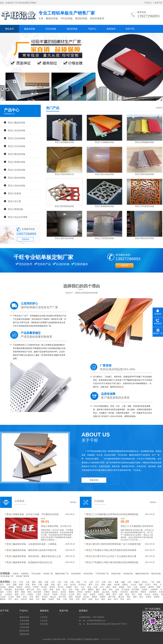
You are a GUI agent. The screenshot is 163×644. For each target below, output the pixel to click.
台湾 (66, 585)
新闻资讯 (111, 29)
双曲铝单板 (116, 574)
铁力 (23, 594)
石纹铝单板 (24, 624)
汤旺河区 (134, 592)
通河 (108, 587)
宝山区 (11, 597)
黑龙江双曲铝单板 (17, 162)
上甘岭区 (8, 594)
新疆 (46, 585)
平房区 (36, 587)
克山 (64, 589)
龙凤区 (145, 589)
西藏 (15, 585)
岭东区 (156, 594)
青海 (34, 585)
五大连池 (125, 589)
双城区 (122, 587)
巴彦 (95, 587)
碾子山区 (31, 589)
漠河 (129, 599)
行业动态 (44, 621)
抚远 (127, 594)
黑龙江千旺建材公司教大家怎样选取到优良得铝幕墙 (111, 550)
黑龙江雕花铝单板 (17, 154)
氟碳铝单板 (30, 29)
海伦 (109, 599)
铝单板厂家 (48, 574)
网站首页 (10, 29)
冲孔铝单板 (51, 29)
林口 (17, 599)
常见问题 (44, 624)
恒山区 (86, 597)
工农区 (38, 594)
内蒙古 (137, 582)
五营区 (115, 592)
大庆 (97, 585)
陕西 (21, 585)
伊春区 (47, 592)
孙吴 (111, 589)
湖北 (78, 582)
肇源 (23, 592)
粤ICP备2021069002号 (111, 639)
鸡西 (141, 585)
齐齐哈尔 (82, 585)
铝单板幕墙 (76, 574)
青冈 (71, 599)
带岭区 (143, 592)
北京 (15, 582)
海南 (159, 582)
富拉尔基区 (19, 589)
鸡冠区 (78, 597)
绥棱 (90, 599)
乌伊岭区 (153, 592)
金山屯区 (106, 592)
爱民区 (3, 599)
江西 (66, 582)
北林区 (51, 599)
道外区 (28, 587)
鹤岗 (109, 585)
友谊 (25, 597)
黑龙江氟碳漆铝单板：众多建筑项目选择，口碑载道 (32, 544)
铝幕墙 (16, 574)
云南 (72, 582)
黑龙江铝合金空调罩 (18, 217)
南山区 (47, 594)
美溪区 (96, 592)
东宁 (10, 599)
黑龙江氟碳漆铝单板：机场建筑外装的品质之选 (29, 562)
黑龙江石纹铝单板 (17, 138)
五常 (136, 587)
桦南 (108, 594)
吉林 (104, 582)
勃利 (71, 597)
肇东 (103, 599)
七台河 (133, 585)
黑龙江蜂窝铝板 (15, 209)
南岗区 (19, 587)
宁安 (37, 599)
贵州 (8, 585)
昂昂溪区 (8, 589)
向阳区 (30, 594)
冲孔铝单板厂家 (7, 576)
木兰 (102, 587)
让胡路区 (154, 589)
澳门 (59, 585)
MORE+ (160, 108)
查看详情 (94, 480)
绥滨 (85, 594)
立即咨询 (25, 239)
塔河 (122, 599)
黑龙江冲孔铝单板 (17, 146)
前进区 (93, 594)
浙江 (110, 582)
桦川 (115, 594)
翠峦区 (80, 592)
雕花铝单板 (156, 574)
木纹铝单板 (88, 574)
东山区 (63, 594)
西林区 (72, 592)
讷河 (83, 589)
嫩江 (98, 589)
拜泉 (77, 589)
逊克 (104, 589)
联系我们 (83, 611)
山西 (91, 582)
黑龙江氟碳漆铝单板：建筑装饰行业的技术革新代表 (32, 550)
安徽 (117, 582)
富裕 (58, 589)
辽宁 (97, 582)
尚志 (129, 587)
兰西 (65, 599)
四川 (2, 585)
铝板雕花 (25, 574)
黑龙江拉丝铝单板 (17, 170)
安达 (97, 599)
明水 (84, 599)
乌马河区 (124, 592)
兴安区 (55, 594)
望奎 (59, 599)
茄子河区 (62, 597)
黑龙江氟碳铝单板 (17, 123)
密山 (141, 597)
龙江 (39, 589)
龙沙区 (143, 587)
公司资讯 (44, 617)
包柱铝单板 (72, 29)
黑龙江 (145, 582)
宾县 (89, 587)
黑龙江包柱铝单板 (17, 186)
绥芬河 (24, 599)
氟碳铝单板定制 (142, 574)
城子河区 (112, 597)
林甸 (29, 592)
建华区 (151, 587)
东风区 (101, 594)
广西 (152, 582)
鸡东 (128, 597)
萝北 (79, 594)
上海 (27, 582)
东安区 (149, 597)
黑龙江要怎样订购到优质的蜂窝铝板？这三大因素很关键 (113, 544)
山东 (129, 582)
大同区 (9, 592)
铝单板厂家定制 (23, 576)
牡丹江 (148, 585)
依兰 (76, 587)
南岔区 (55, 592)
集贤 (18, 597)
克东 (71, 589)
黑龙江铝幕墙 (14, 193)
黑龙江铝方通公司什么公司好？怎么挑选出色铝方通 (111, 556)
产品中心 (148, 3)
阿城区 (69, 587)
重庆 (34, 582)
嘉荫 (17, 594)
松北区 (44, 587)
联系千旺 (159, 3)
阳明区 (157, 597)
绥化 (155, 585)
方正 (83, 587)
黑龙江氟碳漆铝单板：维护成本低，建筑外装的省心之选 (34, 556)
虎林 (135, 597)
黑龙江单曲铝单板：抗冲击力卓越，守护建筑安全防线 (33, 514)
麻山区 (121, 597)
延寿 (115, 587)
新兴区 (45, 597)
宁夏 (40, 585)
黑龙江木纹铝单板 (17, 130)
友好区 (63, 592)
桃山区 (53, 597)
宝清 (31, 597)
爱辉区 (91, 589)
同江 (134, 594)
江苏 (59, 582)
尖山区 (147, 594)
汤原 (121, 594)
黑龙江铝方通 (14, 201)
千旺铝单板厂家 (102, 574)
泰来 (51, 589)
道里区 (11, 587)
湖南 (40, 582)
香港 (53, 585)
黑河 (90, 585)
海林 (31, 599)
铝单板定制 (128, 574)
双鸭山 (125, 585)
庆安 (78, 599)
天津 (21, 582)
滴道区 (95, 597)
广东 (85, 582)
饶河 (37, 597)
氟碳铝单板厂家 (62, 574)
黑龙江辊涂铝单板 (17, 178)
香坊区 (52, 587)
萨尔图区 (136, 589)
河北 (53, 582)
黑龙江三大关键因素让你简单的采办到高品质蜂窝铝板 (112, 514)
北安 (117, 589)
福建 (123, 582)
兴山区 (72, 594)
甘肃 (27, 585)
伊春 (103, 585)
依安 (45, 589)
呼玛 (116, 599)
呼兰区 (61, 587)
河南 (46, 582)
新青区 (88, 592)
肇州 (17, 592)
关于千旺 (4, 611)
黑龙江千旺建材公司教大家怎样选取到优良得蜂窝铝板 (112, 562)
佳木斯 (117, 585)
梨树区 (103, 597)
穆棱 (44, 599)
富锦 (140, 594)
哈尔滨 (73, 585)
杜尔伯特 (37, 592)
